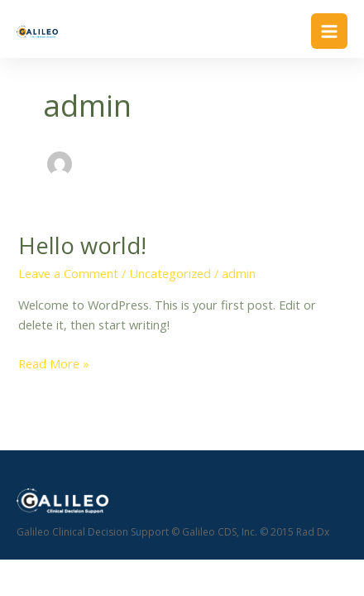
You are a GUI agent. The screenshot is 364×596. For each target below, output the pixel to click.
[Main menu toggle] (329, 31)
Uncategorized (170, 273)
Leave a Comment (68, 273)
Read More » (54, 364)
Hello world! (82, 245)
